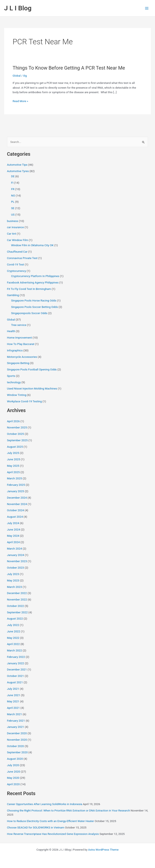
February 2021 (16, 721)
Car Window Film (18, 240)
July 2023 (13, 574)
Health (11, 331)
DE (13, 176)
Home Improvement (20, 338)
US (13, 215)
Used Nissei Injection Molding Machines (32, 388)
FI (12, 183)
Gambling (13, 295)
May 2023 (13, 580)
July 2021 (13, 689)
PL (13, 202)
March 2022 (15, 650)
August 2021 (15, 682)
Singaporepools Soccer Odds (29, 313)
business (13, 221)
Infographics (15, 350)
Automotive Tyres (18, 171)
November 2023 (17, 561)
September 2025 (17, 440)
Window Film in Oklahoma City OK (32, 245)
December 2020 (17, 733)
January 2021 (16, 727)
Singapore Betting (18, 363)
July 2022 (13, 625)
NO (13, 195)
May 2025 (13, 466)
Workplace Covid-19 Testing (24, 401)
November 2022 (17, 599)
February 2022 (16, 657)
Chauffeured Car (17, 252)
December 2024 (17, 498)
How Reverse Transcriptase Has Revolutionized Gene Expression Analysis (53, 834)
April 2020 (13, 784)
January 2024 (16, 555)
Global (17, 76)
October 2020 (15, 746)
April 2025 (13, 472)
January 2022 (16, 663)
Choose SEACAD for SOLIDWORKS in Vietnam (36, 827)
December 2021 (17, 669)
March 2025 (15, 478)
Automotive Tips (17, 165)
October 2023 (15, 568)
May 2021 (13, 701)
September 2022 (17, 612)
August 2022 (15, 618)
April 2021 (13, 708)
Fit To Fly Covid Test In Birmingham (29, 289)
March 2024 (15, 549)
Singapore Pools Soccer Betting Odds (35, 307)
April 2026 (13, 421)
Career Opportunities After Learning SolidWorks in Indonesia (45, 804)
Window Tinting (17, 395)
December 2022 (17, 593)
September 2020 (17, 752)
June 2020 (14, 772)
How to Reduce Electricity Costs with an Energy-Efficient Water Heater (51, 821)
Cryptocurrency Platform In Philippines (35, 276)
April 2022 (13, 644)
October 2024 (15, 510)
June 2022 (14, 631)
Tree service (19, 325)
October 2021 (15, 676)
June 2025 (14, 459)
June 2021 (14, 695)
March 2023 (15, 587)
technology (14, 382)
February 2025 (16, 485)
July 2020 (13, 765)
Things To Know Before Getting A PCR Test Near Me (69, 68)
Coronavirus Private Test (22, 258)
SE (13, 208)
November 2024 (17, 504)
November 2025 (17, 427)
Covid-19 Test (16, 264)
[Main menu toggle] (147, 8)
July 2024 (13, 523)
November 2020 (17, 740)
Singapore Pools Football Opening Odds (32, 369)
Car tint (12, 234)
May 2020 (13, 778)
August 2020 (15, 759)
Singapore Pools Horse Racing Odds (34, 300)
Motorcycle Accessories (22, 357)
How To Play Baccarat (21, 344)
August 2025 (15, 447)
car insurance (15, 227)
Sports (11, 376)
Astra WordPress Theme (103, 850)
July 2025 (13, 453)
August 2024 (15, 517)
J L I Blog (18, 8)
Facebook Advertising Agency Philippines (33, 282)
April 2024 (13, 542)
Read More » (20, 101)
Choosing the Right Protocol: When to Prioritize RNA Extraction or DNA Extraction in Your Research (69, 810)
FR (13, 189)
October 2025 (15, 434)
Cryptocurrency (17, 271)
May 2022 (13, 638)
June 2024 (14, 529)
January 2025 (16, 491)
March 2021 (15, 714)
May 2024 (13, 536)
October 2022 (15, 606)
